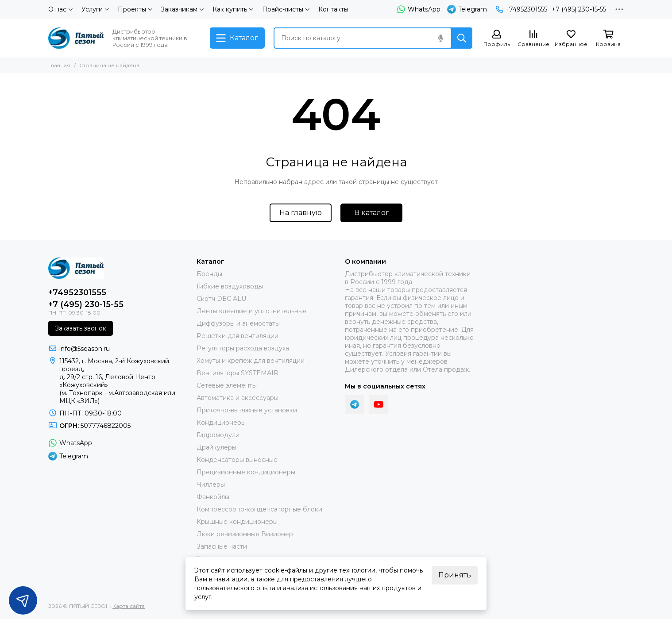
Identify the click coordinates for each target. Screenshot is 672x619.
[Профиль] (497, 39)
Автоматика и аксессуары (238, 398)
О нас (60, 9)
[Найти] (462, 38)
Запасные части (222, 546)
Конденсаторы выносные (237, 460)
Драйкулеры (216, 447)
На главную (301, 213)
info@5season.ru (85, 349)
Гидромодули (218, 435)
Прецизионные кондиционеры (246, 472)
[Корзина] (608, 39)
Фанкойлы (213, 497)
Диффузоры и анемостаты (238, 323)
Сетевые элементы (227, 385)
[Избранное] (571, 39)
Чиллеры (211, 484)
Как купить (233, 9)
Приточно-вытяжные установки (247, 410)
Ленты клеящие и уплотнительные (252, 311)
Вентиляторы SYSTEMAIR (238, 373)
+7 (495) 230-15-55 (579, 9)
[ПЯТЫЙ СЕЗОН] (76, 38)
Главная (59, 65)
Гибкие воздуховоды (230, 286)
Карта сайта (129, 606)
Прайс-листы (286, 9)
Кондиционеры (221, 423)
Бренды (209, 274)
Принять (455, 575)
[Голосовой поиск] (440, 38)
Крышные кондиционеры (237, 522)
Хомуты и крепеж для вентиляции (251, 361)
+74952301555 (521, 9)
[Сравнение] (533, 39)
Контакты (333, 9)
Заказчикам (182, 9)
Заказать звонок (81, 328)
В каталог (372, 213)
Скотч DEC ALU (221, 299)
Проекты (135, 9)
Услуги (95, 9)
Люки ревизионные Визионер (245, 534)
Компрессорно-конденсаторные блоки (259, 509)
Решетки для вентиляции (238, 336)
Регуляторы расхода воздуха (243, 348)
